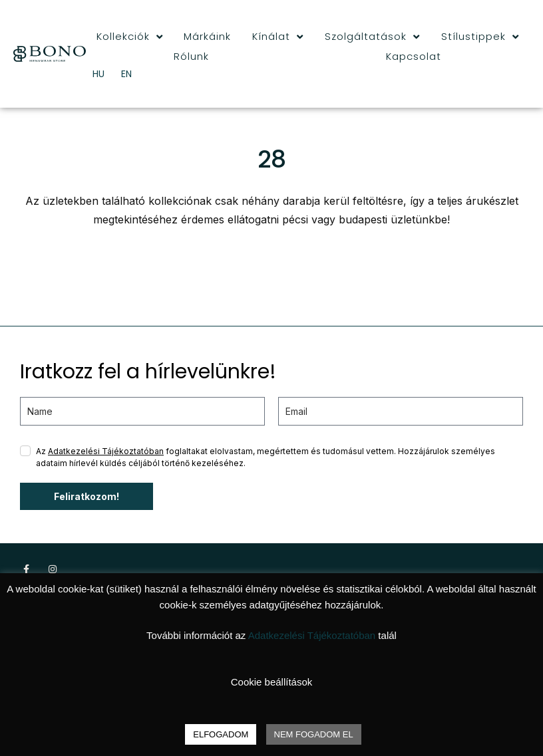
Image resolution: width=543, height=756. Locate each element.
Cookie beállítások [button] (272, 682)
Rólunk (191, 56)
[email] (401, 411)
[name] (142, 411)
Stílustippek (480, 37)
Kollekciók (130, 37)
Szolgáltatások (372, 37)
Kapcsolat (414, 56)
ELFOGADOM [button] (221, 734)
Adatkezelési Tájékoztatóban (106, 451)
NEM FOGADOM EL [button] (314, 734)
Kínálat (278, 37)
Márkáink (207, 36)
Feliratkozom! (87, 496)
